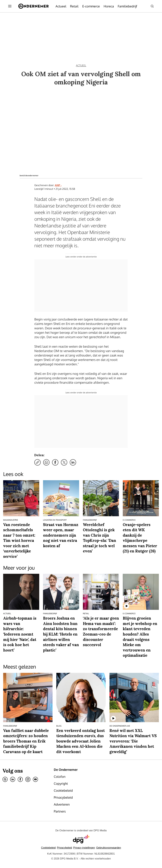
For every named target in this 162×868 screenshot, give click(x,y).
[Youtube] (35, 779)
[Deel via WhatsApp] (46, 462)
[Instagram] (28, 779)
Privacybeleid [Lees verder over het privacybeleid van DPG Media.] (64, 848)
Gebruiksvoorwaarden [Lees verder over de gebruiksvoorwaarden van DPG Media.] (109, 848)
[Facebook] (20, 779)
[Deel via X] (64, 462)
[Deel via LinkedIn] (73, 462)
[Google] (5, 779)
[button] (84, 848)
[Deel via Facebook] (55, 462)
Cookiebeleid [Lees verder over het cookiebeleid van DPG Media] (48, 848)
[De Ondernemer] (33, 6)
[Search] (152, 6)
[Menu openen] (10, 6)
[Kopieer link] (37, 462)
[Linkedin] (13, 779)
